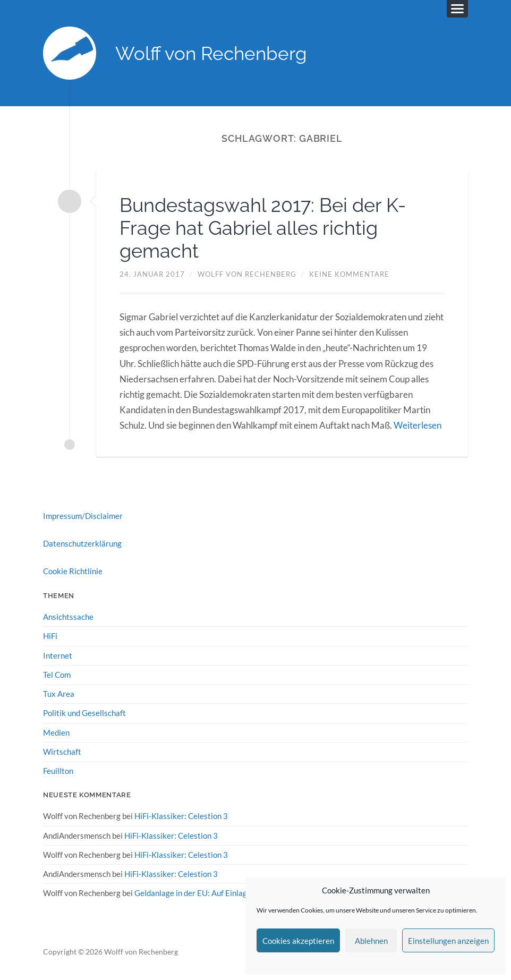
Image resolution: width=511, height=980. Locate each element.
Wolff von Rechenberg (211, 53)
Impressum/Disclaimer (83, 516)
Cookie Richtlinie (73, 571)
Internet (58, 655)
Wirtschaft (62, 752)
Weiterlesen (418, 425)
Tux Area (59, 694)
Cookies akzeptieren (298, 941)
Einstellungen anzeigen (448, 941)
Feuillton (58, 771)
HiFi (50, 636)
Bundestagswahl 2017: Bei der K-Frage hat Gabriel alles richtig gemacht (263, 228)
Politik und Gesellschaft (84, 713)
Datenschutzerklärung (82, 543)
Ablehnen (371, 941)
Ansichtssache (68, 617)
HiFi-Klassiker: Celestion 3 (181, 816)
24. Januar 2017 (152, 274)
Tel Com (57, 675)
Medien (56, 732)
